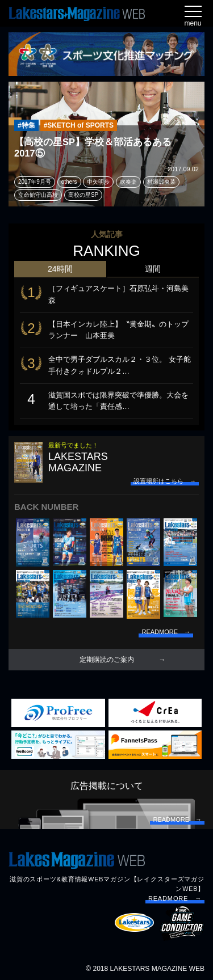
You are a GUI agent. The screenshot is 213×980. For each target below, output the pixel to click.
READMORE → (175, 898)
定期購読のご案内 (107, 660)
